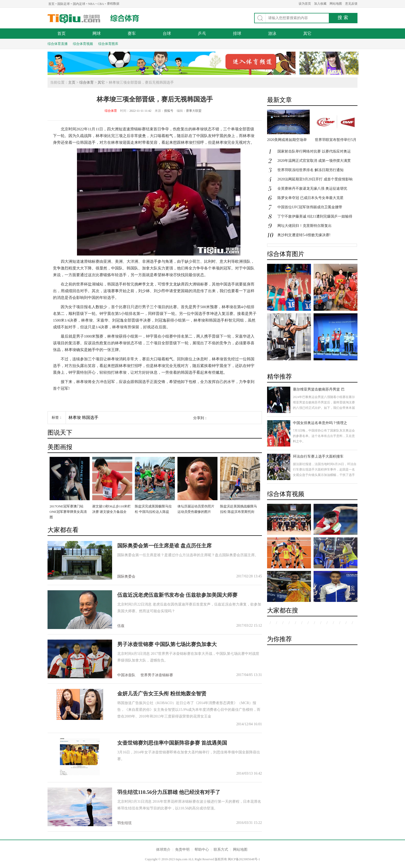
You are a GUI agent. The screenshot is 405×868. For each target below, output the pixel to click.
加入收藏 (320, 4)
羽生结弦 (124, 823)
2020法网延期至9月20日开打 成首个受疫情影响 (315, 179)
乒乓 (202, 33)
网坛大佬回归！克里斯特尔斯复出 (305, 226)
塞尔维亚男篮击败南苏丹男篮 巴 (319, 389)
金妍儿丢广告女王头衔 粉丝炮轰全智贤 (162, 694)
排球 (237, 33)
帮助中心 (202, 850)
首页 (51, 4)
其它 (307, 33)
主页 (72, 82)
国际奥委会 (126, 576)
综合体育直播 (58, 44)
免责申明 (182, 850)
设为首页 (305, 4)
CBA (101, 4)
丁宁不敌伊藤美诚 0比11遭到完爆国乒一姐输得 (315, 216)
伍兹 (121, 626)
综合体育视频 (83, 44)
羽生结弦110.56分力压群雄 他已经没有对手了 (169, 792)
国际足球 (64, 4)
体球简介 (163, 850)
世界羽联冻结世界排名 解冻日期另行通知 (310, 170)
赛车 (132, 33)
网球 (97, 33)
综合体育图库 (108, 44)
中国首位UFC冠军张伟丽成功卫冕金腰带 (310, 207)
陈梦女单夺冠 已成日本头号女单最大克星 (310, 198)
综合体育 (125, 18)
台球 (167, 33)
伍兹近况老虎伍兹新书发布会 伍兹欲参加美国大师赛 (177, 595)
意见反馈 (351, 4)
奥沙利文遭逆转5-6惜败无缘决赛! (304, 235)
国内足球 (79, 4)
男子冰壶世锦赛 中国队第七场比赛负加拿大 (167, 644)
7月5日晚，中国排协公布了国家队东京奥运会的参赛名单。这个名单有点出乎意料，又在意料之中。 (324, 436)
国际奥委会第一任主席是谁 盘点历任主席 (164, 546)
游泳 (272, 33)
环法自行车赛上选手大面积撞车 (318, 456)
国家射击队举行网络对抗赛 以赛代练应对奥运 (314, 151)
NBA (91, 4)
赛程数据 (113, 4)
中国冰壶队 (126, 675)
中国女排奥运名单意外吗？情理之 (320, 423)
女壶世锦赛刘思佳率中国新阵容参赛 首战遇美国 (172, 743)
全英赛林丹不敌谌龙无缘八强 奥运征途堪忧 (312, 189)
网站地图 (336, 4)
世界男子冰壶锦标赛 (157, 675)
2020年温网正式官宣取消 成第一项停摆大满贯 (314, 161)
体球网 (74, 19)
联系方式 (221, 850)
